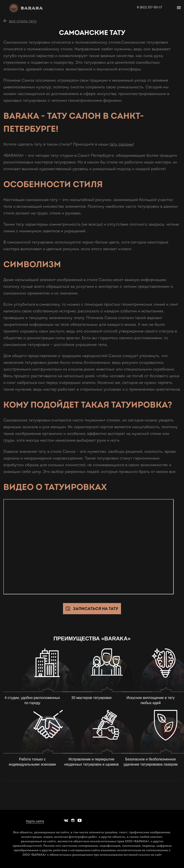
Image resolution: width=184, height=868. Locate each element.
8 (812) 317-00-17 (149, 7)
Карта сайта (35, 821)
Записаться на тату (96, 609)
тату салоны (121, 144)
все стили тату (23, 21)
